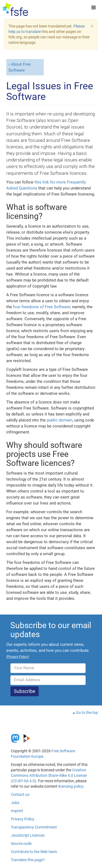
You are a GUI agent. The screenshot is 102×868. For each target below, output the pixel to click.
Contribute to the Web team (34, 852)
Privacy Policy (23, 819)
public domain (60, 420)
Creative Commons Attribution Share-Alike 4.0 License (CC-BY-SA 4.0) (49, 775)
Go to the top (87, 713)
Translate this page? (28, 860)
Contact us (20, 794)
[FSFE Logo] (15, 10)
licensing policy (71, 786)
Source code (21, 843)
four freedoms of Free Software (42, 307)
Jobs (15, 803)
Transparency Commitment (34, 827)
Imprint (17, 811)
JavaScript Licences (28, 835)
